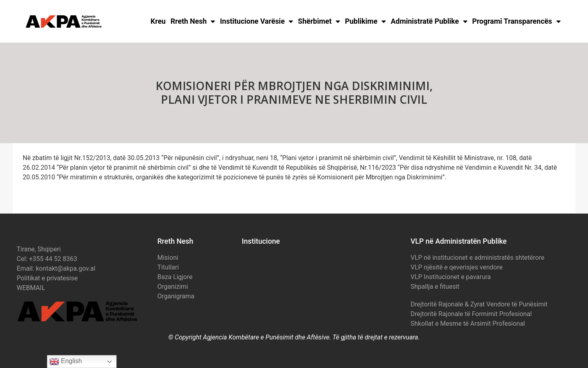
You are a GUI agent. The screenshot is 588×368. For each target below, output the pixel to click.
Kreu (158, 21)
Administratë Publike (429, 21)
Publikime (365, 21)
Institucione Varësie (256, 21)
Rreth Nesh (193, 21)
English (66, 362)
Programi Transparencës (516, 21)
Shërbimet (319, 21)
